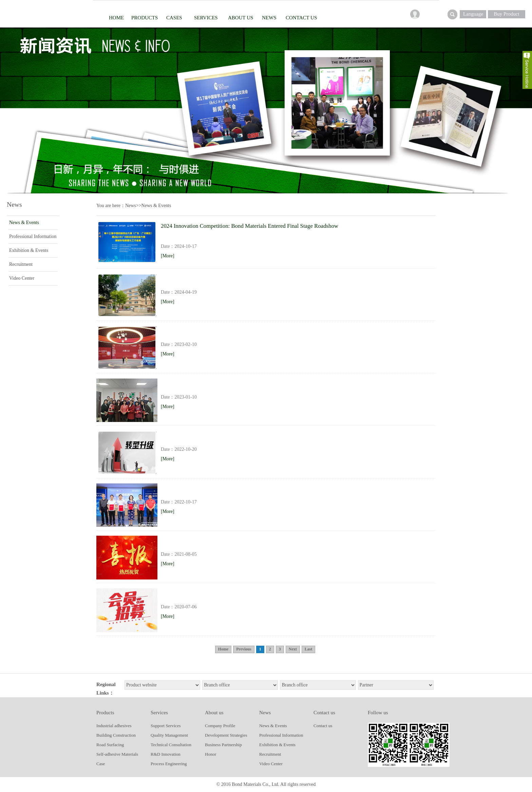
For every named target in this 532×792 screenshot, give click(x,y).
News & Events (24, 223)
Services (206, 18)
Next (293, 649)
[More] (168, 256)
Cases (174, 18)
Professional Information (33, 236)
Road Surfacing (110, 745)
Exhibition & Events (29, 250)
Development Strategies (226, 735)
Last (309, 649)
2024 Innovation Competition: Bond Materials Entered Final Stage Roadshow (250, 226)
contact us (301, 18)
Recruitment (21, 264)
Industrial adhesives (114, 726)
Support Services (166, 726)
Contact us (323, 726)
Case (101, 764)
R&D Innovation (166, 754)
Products (145, 18)
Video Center (22, 278)
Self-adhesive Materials (117, 754)
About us (241, 18)
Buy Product (506, 14)
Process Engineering (169, 764)
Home (116, 18)
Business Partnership (223, 745)
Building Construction (116, 735)
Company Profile (220, 726)
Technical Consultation (171, 745)
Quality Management (169, 735)
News (269, 18)
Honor (211, 754)
